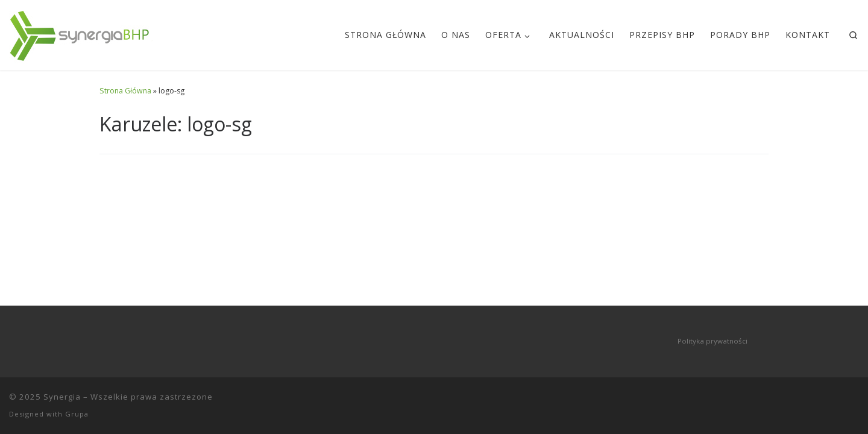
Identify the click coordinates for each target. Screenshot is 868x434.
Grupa (77, 414)
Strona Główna (125, 91)
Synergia (62, 397)
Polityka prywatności (712, 341)
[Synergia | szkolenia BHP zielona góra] (81, 33)
